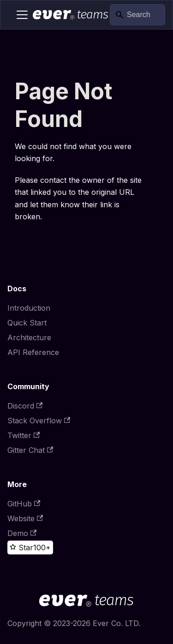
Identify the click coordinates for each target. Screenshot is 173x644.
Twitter (24, 435)
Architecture (29, 337)
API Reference (33, 352)
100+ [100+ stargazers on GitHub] (42, 548)
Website (25, 518)
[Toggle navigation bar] (22, 15)
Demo (22, 533)
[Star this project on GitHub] (21, 548)
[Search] (137, 15)
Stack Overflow (39, 421)
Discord (25, 406)
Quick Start (27, 323)
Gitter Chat (30, 450)
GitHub (24, 504)
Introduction (29, 308)
